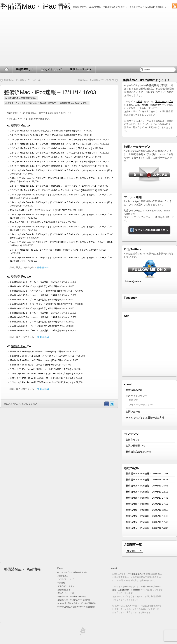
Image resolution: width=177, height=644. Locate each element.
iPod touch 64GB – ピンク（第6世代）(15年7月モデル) (37, 326)
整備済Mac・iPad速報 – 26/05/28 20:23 (147, 480)
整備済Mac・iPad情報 (36, 6)
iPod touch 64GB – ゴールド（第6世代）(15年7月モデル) (39, 331)
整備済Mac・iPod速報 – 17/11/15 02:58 (96, 80)
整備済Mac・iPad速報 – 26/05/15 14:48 (147, 516)
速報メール (161, 101)
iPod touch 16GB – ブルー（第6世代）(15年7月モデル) (37, 300)
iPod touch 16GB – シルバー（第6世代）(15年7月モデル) (39, 295)
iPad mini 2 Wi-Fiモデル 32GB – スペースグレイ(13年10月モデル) (43, 356)
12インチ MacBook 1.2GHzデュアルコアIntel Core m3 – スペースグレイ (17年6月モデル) (54, 144)
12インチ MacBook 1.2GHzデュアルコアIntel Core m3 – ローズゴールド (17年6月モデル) (54, 153)
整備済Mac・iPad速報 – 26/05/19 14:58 (147, 486)
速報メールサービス (81, 69)
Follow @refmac (133, 281)
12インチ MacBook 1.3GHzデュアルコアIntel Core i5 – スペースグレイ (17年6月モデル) (54, 166)
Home (6, 69)
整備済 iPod (19, 277)
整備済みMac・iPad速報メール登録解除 (74, 600)
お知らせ (131, 439)
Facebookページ (158, 105)
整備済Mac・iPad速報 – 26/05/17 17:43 (147, 498)
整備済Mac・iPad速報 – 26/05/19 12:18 (147, 492)
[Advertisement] (89, 39)
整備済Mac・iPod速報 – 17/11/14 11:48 (22, 80)
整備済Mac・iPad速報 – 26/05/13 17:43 (147, 522)
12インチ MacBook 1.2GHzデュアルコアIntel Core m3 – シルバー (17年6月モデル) (51, 148)
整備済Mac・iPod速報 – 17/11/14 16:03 (50, 92)
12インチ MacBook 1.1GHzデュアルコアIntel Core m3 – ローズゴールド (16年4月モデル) (54, 140)
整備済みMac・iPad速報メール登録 (72, 596)
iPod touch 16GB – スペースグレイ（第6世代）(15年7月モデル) (42, 291)
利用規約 (134, 400)
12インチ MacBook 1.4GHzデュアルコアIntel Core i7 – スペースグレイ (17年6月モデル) (54, 186)
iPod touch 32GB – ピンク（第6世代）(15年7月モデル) (37, 308)
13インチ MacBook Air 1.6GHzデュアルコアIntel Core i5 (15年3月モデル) (46, 131)
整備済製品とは (25, 69)
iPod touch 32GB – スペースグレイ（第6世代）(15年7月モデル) (42, 304)
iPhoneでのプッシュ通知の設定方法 (145, 418)
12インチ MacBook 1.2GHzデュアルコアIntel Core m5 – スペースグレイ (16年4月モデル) (54, 162)
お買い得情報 (133, 446)
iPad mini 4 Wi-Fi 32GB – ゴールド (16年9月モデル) (36, 365)
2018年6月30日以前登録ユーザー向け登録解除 (77, 603)
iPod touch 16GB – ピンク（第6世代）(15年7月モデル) (37, 286)
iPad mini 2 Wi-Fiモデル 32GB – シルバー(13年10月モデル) (40, 360)
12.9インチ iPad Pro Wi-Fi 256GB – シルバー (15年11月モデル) (42, 382)
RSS (140, 101)
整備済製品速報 (28, 98)
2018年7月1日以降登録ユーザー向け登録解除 (76, 607)
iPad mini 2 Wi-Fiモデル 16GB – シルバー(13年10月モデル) (40, 352)
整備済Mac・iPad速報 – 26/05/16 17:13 (147, 504)
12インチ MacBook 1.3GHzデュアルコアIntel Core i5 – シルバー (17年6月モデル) (50, 157)
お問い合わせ (133, 412)
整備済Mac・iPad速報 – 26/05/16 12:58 (147, 510)
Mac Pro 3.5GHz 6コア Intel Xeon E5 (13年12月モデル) (38, 222)
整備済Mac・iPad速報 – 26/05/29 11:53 (147, 473)
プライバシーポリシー (141, 405)
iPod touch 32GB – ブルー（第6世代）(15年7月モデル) (37, 322)
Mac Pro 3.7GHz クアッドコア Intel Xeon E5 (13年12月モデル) (41, 210)
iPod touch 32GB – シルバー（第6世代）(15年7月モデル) (39, 317)
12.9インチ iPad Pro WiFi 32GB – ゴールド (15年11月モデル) (41, 369)
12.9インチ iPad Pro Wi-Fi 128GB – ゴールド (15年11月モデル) (42, 378)
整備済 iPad (19, 346)
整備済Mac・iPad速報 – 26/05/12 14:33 (147, 528)
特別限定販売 (152, 85)
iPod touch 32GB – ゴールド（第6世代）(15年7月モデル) (39, 313)
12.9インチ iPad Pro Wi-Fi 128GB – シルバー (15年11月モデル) (42, 374)
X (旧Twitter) (141, 105)
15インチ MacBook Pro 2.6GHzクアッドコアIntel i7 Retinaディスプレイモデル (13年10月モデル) (58, 250)
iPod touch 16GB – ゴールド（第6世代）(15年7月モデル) (39, 282)
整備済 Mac (19, 125)
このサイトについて (51, 69)
